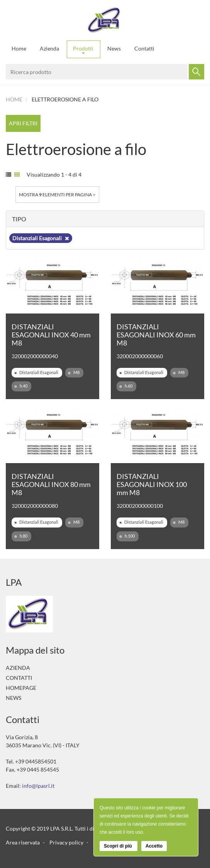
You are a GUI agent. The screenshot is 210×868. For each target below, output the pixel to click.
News (114, 48)
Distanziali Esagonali (41, 238)
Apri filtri (23, 123)
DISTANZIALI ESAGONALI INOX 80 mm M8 (51, 484)
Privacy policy (66, 842)
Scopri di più (119, 846)
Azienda (49, 48)
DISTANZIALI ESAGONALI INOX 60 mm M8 (156, 335)
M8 (74, 372)
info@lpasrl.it (38, 786)
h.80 (21, 536)
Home (19, 48)
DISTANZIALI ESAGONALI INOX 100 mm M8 (152, 484)
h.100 (127, 536)
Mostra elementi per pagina (57, 195)
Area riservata (23, 842)
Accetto (154, 846)
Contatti (144, 48)
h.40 (21, 386)
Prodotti (83, 50)
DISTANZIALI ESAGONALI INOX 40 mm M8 (51, 335)
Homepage (21, 688)
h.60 (126, 386)
